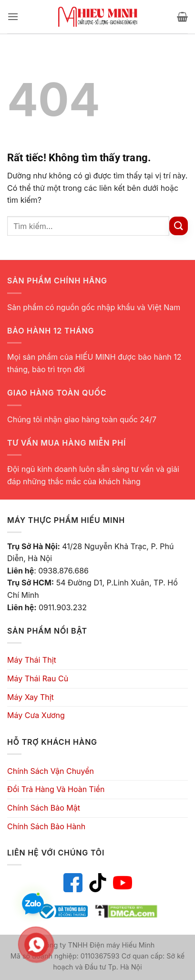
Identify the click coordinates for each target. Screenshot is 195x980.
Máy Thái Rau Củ (38, 678)
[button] (13, 16)
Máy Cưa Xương (36, 715)
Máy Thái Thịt (32, 660)
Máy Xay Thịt (31, 697)
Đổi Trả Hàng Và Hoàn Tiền (56, 789)
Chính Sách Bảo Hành (46, 826)
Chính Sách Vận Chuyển (51, 771)
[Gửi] (179, 226)
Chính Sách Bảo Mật (44, 808)
